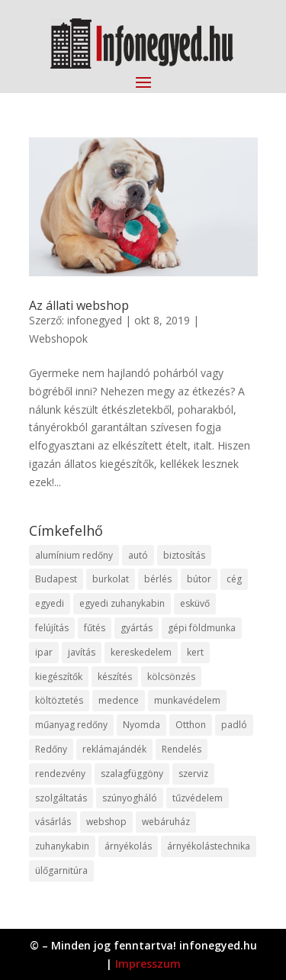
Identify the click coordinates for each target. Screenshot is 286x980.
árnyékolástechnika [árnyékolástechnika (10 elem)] (209, 846)
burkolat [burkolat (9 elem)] (111, 579)
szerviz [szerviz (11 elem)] (193, 774)
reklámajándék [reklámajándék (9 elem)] (114, 749)
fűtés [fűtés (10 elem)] (95, 628)
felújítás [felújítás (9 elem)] (52, 628)
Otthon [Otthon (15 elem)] (191, 725)
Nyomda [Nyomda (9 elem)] (141, 725)
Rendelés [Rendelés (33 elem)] (182, 749)
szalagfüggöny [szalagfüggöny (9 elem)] (132, 774)
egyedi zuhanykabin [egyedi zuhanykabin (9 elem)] (122, 603)
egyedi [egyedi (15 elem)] (50, 603)
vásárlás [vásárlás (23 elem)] (53, 822)
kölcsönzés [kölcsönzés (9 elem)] (171, 677)
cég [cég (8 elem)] (234, 579)
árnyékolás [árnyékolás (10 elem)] (128, 846)
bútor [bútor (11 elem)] (199, 579)
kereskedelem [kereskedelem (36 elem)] (141, 652)
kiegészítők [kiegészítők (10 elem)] (59, 677)
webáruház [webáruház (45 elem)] (166, 822)
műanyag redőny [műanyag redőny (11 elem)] (71, 725)
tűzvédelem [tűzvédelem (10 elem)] (198, 798)
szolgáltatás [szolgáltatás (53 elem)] (61, 798)
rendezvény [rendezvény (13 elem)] (60, 774)
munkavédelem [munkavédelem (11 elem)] (187, 700)
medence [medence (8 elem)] (119, 700)
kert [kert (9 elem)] (195, 652)
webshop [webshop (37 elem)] (106, 822)
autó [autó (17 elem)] (138, 555)
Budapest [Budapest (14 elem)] (56, 579)
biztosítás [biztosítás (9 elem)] (184, 555)
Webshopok (58, 338)
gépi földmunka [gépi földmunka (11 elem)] (202, 628)
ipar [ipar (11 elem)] (44, 652)
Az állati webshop (79, 305)
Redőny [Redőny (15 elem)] (51, 749)
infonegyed (95, 320)
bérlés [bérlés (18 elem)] (158, 579)
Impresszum (148, 964)
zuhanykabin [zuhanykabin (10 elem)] (62, 846)
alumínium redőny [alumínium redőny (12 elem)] (74, 555)
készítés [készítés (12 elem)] (115, 677)
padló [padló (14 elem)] (234, 725)
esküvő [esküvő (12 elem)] (195, 603)
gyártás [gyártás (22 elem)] (137, 628)
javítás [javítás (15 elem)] (82, 652)
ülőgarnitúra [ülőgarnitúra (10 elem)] (61, 870)
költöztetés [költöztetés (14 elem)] (59, 700)
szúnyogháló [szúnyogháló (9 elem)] (130, 798)
